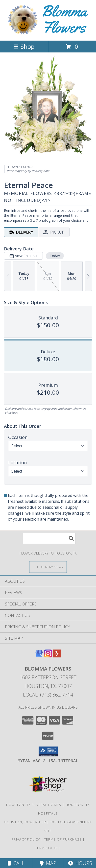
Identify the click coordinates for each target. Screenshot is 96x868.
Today (55, 256)
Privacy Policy (26, 839)
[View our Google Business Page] (39, 656)
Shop (24, 46)
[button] (48, 751)
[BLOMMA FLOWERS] (48, 33)
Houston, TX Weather (25, 822)
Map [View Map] (48, 863)
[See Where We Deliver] (48, 567)
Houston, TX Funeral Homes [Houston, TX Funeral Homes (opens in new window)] (34, 805)
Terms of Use (48, 848)
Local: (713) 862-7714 (48, 695)
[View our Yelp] (57, 656)
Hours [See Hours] (80, 863)
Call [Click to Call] (16, 863)
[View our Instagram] (48, 656)
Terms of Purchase (63, 839)
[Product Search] (49, 538)
